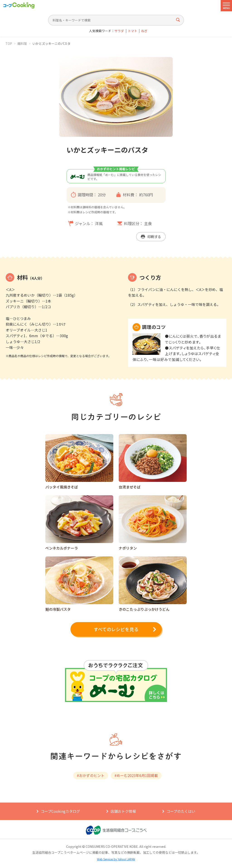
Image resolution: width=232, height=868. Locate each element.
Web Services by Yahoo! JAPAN (116, 859)
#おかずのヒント (91, 775)
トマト (133, 31)
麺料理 (22, 43)
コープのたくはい (181, 811)
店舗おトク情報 (123, 811)
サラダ (119, 31)
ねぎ (144, 31)
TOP (9, 43)
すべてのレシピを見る (116, 629)
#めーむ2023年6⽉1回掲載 (136, 775)
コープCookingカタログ (60, 811)
